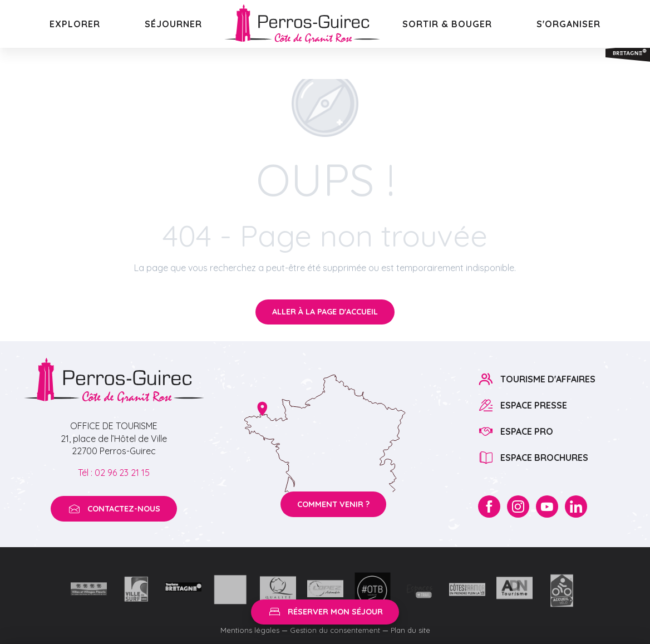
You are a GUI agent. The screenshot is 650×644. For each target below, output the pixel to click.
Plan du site (410, 630)
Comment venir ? (333, 504)
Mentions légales (250, 630)
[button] (75, 24)
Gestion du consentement (335, 630)
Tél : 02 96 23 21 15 (114, 473)
